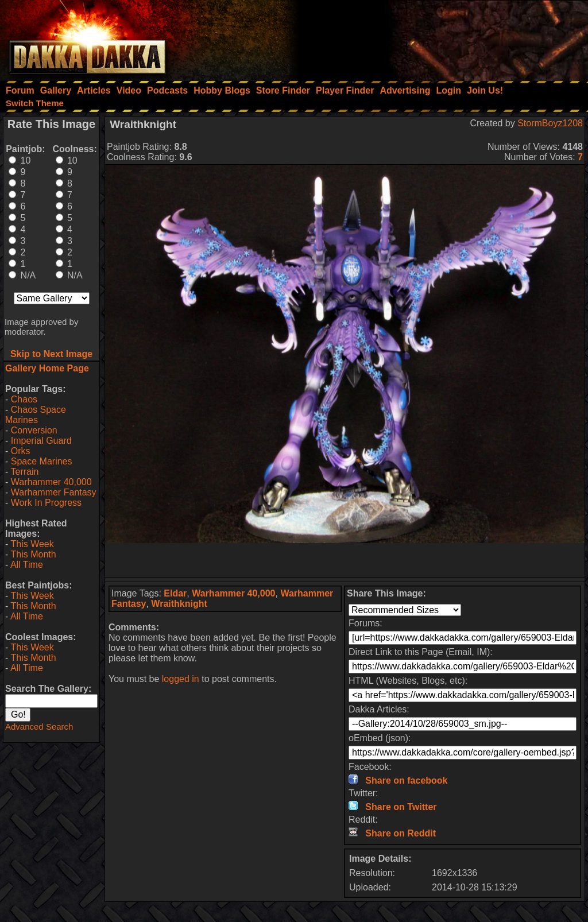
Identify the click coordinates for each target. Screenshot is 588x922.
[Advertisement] (434, 37)
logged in (181, 679)
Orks (21, 451)
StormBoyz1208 (550, 123)
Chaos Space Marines (36, 415)
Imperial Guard (41, 441)
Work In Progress (46, 503)
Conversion (34, 430)
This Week (32, 544)
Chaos (24, 399)
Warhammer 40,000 (51, 482)
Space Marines (42, 461)
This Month (33, 554)
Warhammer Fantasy (54, 492)
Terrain (24, 472)
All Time (27, 565)
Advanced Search (39, 727)
